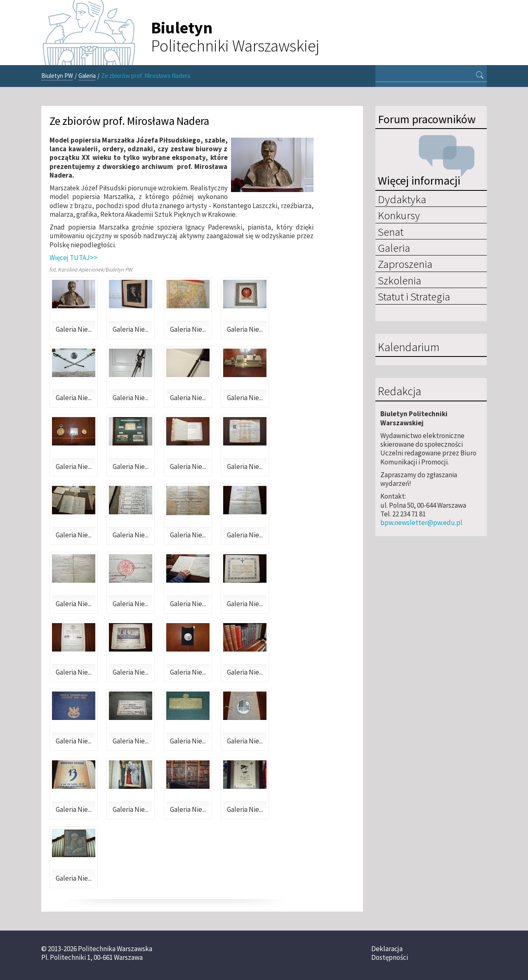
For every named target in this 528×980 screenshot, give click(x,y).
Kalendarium (409, 347)
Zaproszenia (405, 264)
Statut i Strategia (414, 296)
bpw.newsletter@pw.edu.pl (421, 523)
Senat (391, 232)
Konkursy (399, 215)
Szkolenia (400, 280)
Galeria (87, 76)
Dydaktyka (402, 199)
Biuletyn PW (57, 76)
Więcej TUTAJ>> (73, 258)
